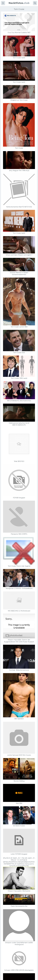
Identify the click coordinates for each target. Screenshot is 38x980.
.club (19, 3)
